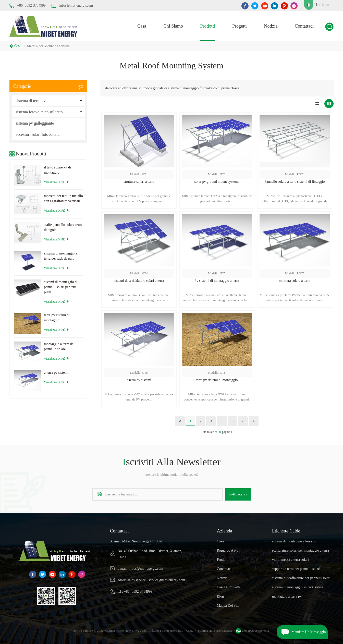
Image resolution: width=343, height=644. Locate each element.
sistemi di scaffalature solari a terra (139, 281)
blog (220, 596)
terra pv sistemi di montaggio (217, 380)
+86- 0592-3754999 (28, 6)
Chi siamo (173, 26)
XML (189, 631)
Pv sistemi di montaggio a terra (217, 281)
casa (142, 26)
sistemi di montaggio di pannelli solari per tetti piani (61, 287)
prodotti (208, 26)
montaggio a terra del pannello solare (59, 347)
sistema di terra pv (31, 101)
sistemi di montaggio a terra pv (294, 541)
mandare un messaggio (301, 632)
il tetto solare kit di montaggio (57, 170)
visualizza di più (56, 182)
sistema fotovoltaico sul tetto (39, 112)
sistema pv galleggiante (35, 123)
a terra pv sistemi (139, 380)
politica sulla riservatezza (215, 631)
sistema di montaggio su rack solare (298, 587)
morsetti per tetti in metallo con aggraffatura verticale (63, 198)
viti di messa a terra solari (290, 560)
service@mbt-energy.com (167, 580)
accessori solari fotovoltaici (38, 134)
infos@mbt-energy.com (72, 6)
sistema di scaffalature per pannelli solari (301, 578)
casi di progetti (228, 587)
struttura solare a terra (295, 281)
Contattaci (304, 26)
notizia (271, 26)
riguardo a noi (228, 550)
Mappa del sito (228, 606)
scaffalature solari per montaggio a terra (301, 550)
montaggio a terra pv (287, 596)
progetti (240, 26)
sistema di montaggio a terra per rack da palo (60, 256)
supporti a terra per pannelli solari (296, 569)
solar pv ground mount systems (217, 182)
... (222, 421)
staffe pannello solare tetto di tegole (63, 227)
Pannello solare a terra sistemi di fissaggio (295, 182)
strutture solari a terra (139, 182)
